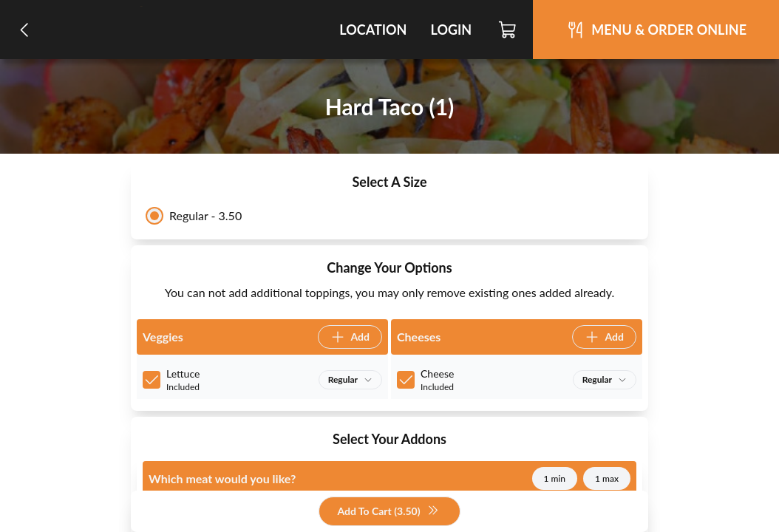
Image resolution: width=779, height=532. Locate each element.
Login (451, 30)
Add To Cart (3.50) (388, 512)
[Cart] (508, 30)
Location (373, 30)
